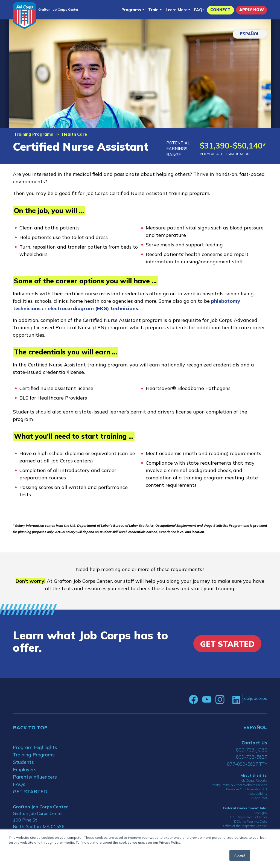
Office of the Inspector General (245, 826)
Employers (25, 769)
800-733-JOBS (252, 750)
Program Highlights (35, 747)
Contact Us (254, 743)
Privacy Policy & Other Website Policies (239, 785)
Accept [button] (240, 855)
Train (153, 10)
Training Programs (33, 134)
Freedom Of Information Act (247, 789)
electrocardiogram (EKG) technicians (93, 308)
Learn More (177, 10)
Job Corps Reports (254, 780)
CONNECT (220, 10)
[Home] (24, 15)
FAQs (199, 10)
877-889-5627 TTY (247, 764)
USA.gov (261, 813)
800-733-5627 (252, 757)
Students (23, 762)
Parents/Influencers (35, 777)
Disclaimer (259, 798)
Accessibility (258, 793)
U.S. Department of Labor (249, 817)
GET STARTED (30, 792)
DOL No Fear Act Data (251, 821)
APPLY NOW (252, 10)
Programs (131, 10)
